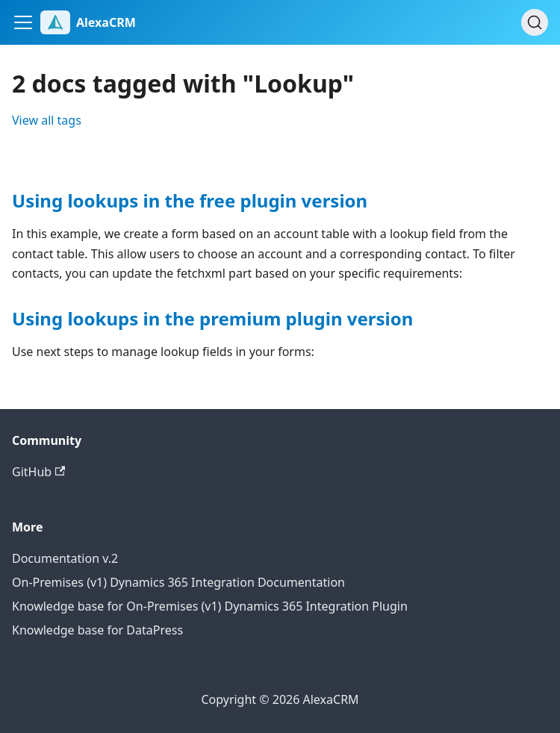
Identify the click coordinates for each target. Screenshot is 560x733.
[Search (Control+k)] (535, 22)
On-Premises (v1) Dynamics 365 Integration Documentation (178, 582)
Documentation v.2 (65, 558)
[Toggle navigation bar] (23, 22)
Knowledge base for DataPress (97, 630)
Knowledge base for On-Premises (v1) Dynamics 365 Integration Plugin (210, 606)
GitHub (38, 472)
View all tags (47, 120)
